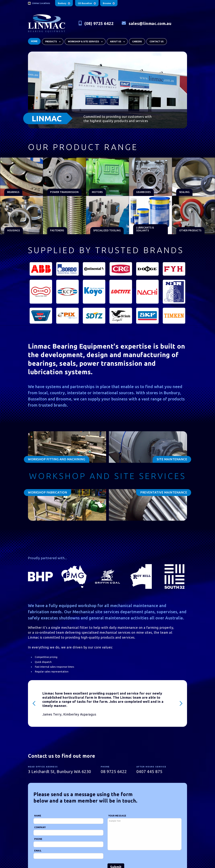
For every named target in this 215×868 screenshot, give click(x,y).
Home (34, 40)
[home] (46, 23)
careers (137, 40)
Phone (38, 840)
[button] (53, 41)
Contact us (157, 40)
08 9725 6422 (114, 773)
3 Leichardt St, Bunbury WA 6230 (60, 773)
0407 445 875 (149, 773)
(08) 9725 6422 (99, 23)
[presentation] (128, 858)
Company (40, 828)
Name (38, 817)
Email (38, 852)
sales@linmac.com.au (150, 23)
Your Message (117, 817)
